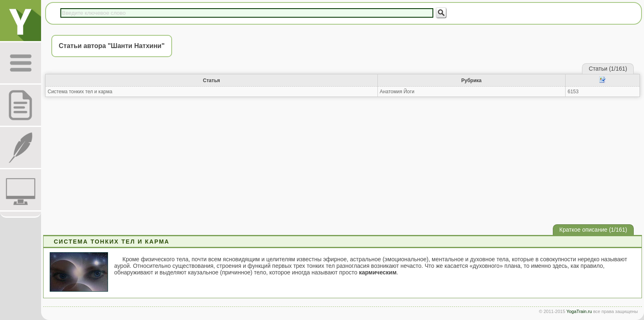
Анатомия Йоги (397, 92)
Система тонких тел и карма (80, 92)
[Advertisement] (343, 161)
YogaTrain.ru (579, 311)
